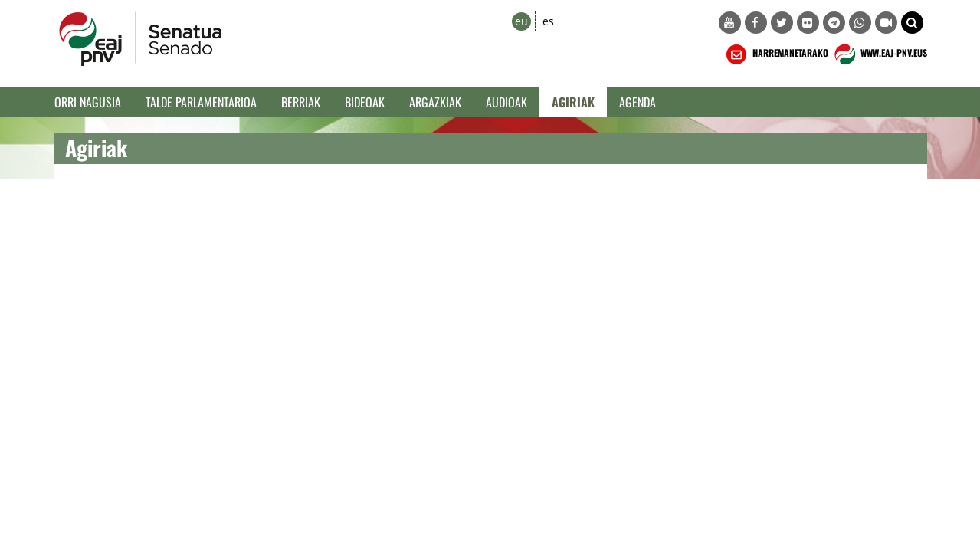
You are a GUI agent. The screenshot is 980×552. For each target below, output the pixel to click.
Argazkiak (435, 102)
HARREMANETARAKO (776, 54)
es (548, 21)
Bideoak (365, 102)
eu (521, 21)
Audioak (506, 102)
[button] (912, 23)
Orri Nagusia (88, 102)
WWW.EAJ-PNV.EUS (879, 54)
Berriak (301, 102)
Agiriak (573, 102)
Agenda (637, 102)
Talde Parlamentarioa (201, 102)
